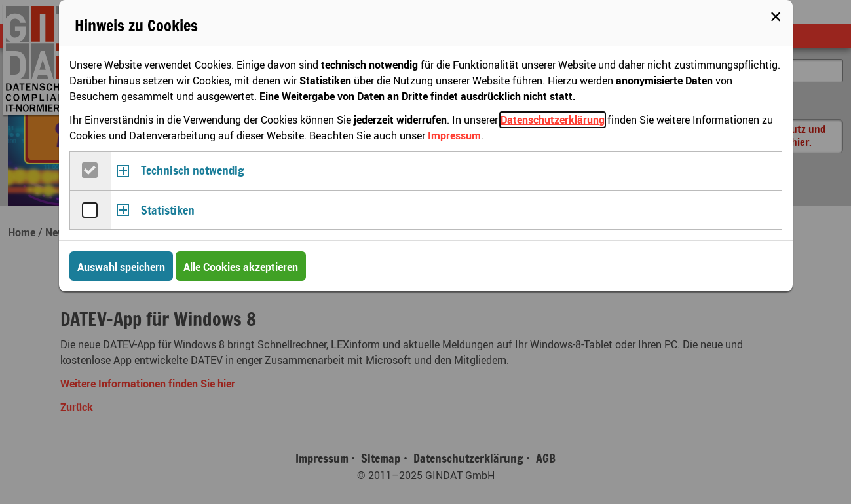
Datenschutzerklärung (553, 120)
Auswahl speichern (121, 267)
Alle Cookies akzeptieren (241, 267)
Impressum (454, 135)
